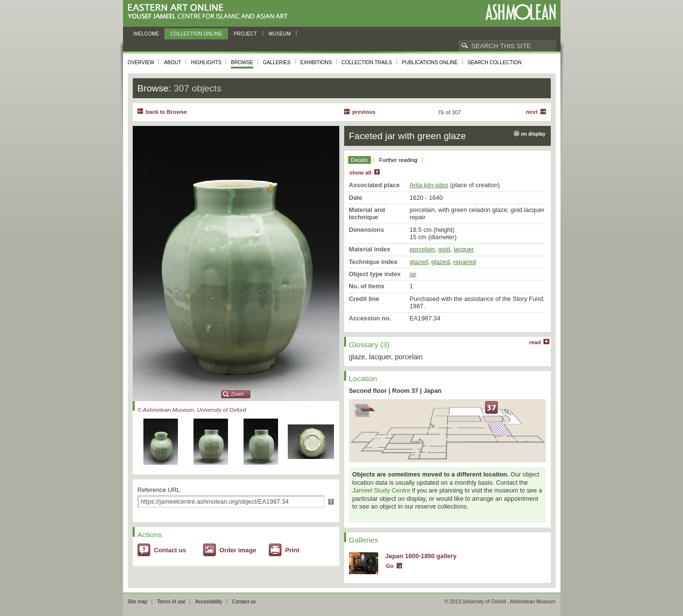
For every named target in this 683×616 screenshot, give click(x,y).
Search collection (495, 62)
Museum (280, 34)
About (172, 62)
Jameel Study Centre (382, 490)
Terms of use (171, 602)
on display (534, 134)
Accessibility (209, 602)
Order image (238, 550)
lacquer (464, 249)
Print (292, 550)
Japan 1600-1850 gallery (421, 556)
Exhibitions (316, 62)
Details (359, 160)
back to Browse (166, 112)
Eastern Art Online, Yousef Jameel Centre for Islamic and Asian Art (210, 12)
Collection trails (367, 62)
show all (360, 173)
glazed (419, 262)
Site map (138, 602)
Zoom (237, 394)
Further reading (398, 160)
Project (245, 34)
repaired (464, 262)
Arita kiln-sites (429, 185)
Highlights (206, 62)
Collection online (196, 34)
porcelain (422, 249)
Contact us (170, 550)
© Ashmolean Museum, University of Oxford (192, 410)
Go (390, 566)
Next (532, 112)
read (535, 342)
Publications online (429, 62)
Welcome (147, 34)
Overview (141, 62)
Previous (364, 112)
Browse (242, 62)
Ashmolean (520, 12)
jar (413, 274)
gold (444, 249)
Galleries (277, 62)
